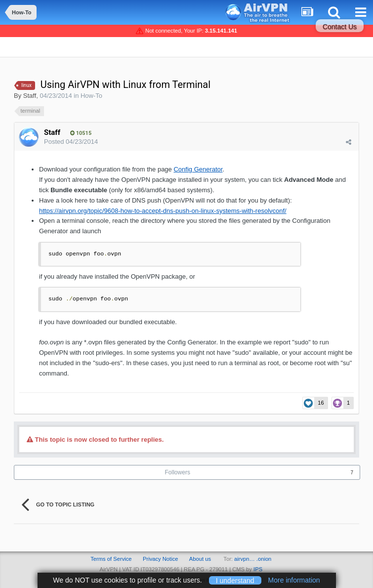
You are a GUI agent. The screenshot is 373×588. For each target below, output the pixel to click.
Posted (71, 142)
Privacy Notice (161, 559)
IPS (258, 569)
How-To (91, 96)
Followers (178, 472)
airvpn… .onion (253, 559)
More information (294, 580)
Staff (30, 96)
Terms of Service (111, 559)
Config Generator (198, 169)
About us (200, 559)
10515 (81, 133)
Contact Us (340, 27)
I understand (235, 580)
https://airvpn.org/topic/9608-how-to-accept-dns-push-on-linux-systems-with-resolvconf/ (163, 211)
